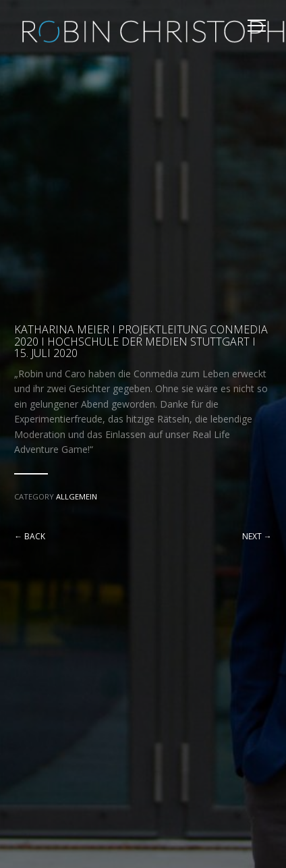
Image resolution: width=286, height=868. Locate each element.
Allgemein (77, 496)
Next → (257, 536)
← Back (30, 536)
